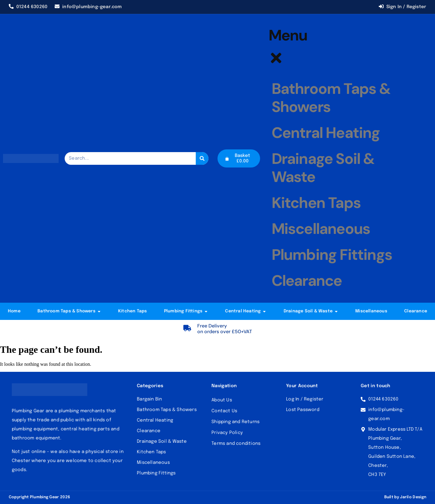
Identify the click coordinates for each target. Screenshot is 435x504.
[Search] (202, 158)
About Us (222, 400)
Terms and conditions (236, 444)
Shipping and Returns (235, 422)
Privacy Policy (227, 433)
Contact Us (224, 411)
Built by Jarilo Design (405, 497)
